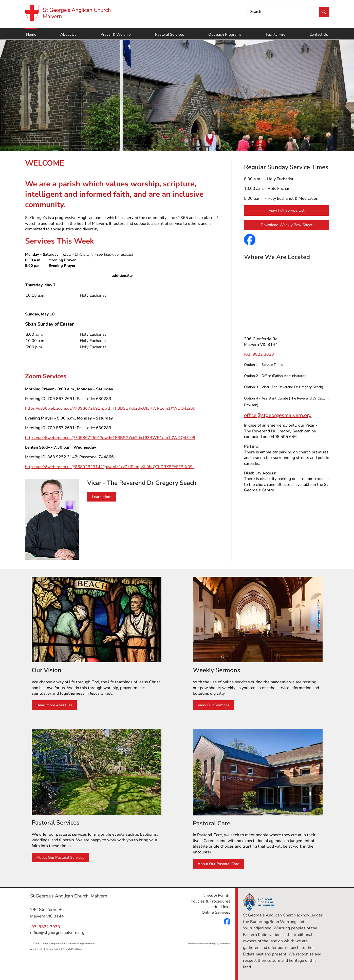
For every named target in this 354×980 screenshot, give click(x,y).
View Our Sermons (214, 705)
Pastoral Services (170, 34)
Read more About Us (54, 705)
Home (31, 34)
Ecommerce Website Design (202, 944)
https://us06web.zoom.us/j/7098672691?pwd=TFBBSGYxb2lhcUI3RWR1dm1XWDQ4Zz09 (110, 408)
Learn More (102, 497)
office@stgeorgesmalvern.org (278, 415)
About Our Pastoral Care (218, 864)
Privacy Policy (53, 949)
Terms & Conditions (72, 949)
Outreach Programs (225, 34)
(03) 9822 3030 (45, 927)
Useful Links (219, 907)
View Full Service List (286, 210)
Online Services (216, 912)
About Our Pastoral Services (60, 857)
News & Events (216, 896)
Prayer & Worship (116, 34)
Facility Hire (276, 34)
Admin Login (37, 949)
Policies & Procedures (210, 901)
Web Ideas (225, 944)
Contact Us (319, 34)
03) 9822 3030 (260, 354)
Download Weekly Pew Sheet (287, 225)
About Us (68, 34)
